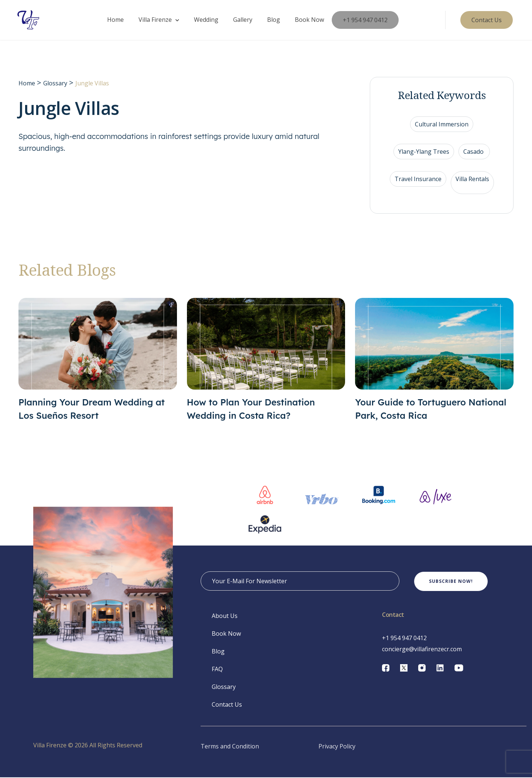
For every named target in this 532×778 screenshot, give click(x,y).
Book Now (309, 20)
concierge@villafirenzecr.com (422, 650)
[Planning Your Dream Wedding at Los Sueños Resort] (98, 361)
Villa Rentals (472, 180)
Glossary (55, 84)
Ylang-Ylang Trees (424, 152)
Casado (474, 152)
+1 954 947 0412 (365, 20)
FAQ (217, 670)
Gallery (243, 20)
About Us (225, 616)
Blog (274, 20)
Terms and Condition (230, 747)
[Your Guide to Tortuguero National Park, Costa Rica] (434, 361)
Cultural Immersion (442, 125)
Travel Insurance (418, 180)
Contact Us (227, 705)
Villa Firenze (155, 20)
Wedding (206, 20)
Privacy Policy (337, 747)
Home (115, 20)
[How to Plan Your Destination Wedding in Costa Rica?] (266, 361)
